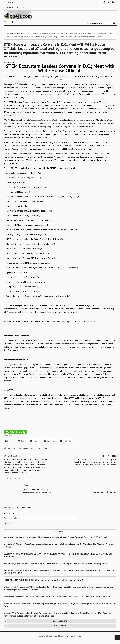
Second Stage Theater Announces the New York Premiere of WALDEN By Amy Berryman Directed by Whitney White (55, 563)
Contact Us (11, 3)
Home (15, 33)
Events (9, 448)
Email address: (10, 514)
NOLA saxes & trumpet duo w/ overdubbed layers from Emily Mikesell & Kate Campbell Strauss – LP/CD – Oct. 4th (55, 537)
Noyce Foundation (15, 364)
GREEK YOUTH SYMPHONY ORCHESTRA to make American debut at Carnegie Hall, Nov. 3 (43, 580)
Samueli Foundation (16, 341)
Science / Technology (39, 448)
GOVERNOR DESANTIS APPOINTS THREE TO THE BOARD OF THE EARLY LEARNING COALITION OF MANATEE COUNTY (57, 597)
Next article (109, 456)
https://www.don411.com (41, 493)
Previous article (13, 456)
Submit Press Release (16, 8)
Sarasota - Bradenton (21, 448)
